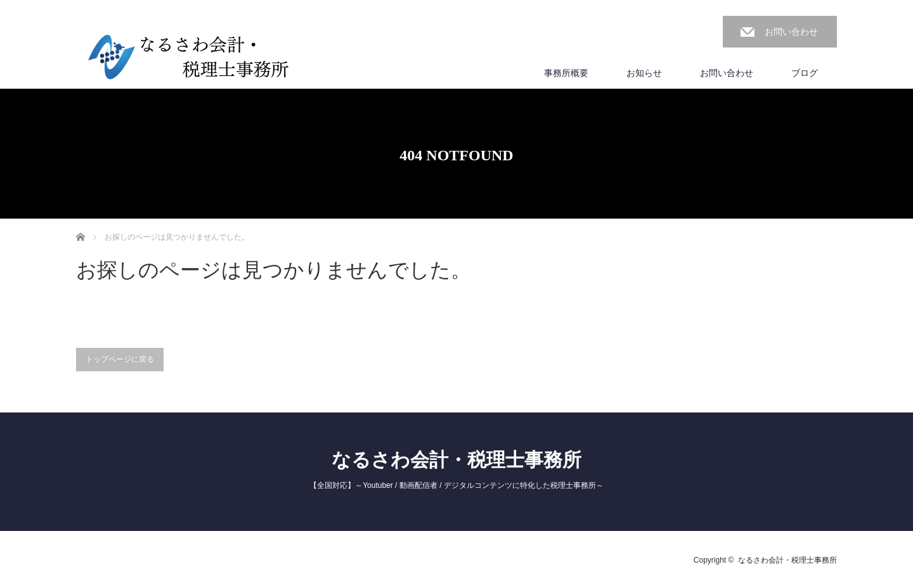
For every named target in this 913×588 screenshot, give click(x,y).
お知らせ (644, 73)
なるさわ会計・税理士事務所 (456, 460)
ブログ (805, 73)
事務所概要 (566, 73)
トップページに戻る (120, 359)
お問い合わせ (791, 32)
